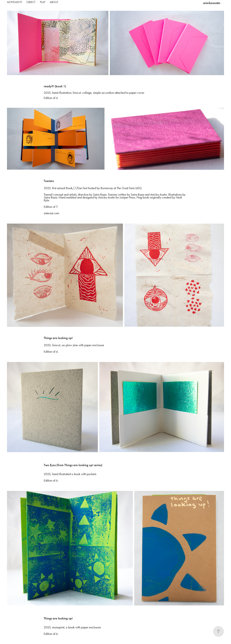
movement (15, 2)
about (54, 2)
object (31, 2)
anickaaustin (212, 3)
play (43, 2)
